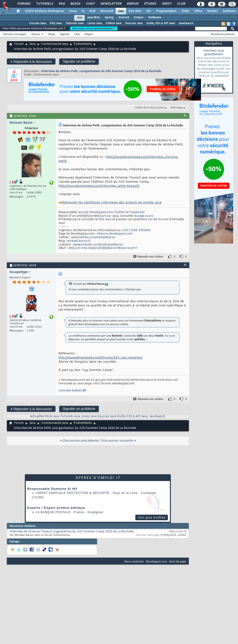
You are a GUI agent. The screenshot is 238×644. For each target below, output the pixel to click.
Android (124, 18)
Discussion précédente (81, 441)
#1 (185, 115)
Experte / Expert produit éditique (56, 508)
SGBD (185, 11)
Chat (90, 4)
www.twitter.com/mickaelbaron (93, 237)
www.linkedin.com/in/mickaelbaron (98, 245)
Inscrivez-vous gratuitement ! (94, 28)
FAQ (62, 4)
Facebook (137, 212)
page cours (145, 216)
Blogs (75, 4)
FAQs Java (52, 417)
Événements (83, 44)
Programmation (166, 11)
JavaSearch (186, 23)
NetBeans (155, 18)
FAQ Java (56, 23)
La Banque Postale (53, 512)
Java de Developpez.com (95, 212)
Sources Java (134, 23)
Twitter (120, 212)
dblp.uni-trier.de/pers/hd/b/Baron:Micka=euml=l (103, 248)
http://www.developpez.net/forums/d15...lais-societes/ (101, 358)
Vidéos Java (113, 23)
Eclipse (139, 18)
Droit (166, 4)
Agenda (64, 34)
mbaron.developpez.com (114, 234)
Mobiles (212, 11)
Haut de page (178, 561)
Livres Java (95, 23)
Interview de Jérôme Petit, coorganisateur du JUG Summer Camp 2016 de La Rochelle (101, 71)
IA (83, 11)
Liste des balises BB (72, 391)
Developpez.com (156, 561)
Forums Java (37, 23)
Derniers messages (15, 34)
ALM (92, 11)
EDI (149, 11)
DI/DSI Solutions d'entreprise (44, 11)
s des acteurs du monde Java (112, 203)
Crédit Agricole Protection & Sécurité (72, 493)
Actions (36, 34)
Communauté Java (55, 44)
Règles (89, 34)
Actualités (37, 417)
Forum (19, 44)
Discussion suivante (117, 441)
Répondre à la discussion (31, 62)
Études (150, 4)
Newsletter (111, 4)
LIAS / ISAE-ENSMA (136, 230)
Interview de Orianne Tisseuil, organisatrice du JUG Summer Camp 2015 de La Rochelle (72, 532)
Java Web (93, 18)
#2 (185, 265)
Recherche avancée (223, 34)
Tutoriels (44, 4)
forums (163, 219)
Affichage (177, 108)
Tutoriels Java (74, 23)
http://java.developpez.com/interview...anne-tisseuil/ (99, 186)
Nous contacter (134, 561)
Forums (24, 4)
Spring (109, 18)
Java (121, 11)
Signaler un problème (79, 61)
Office (198, 11)
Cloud (73, 11)
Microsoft (107, 11)
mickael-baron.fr (79, 241)
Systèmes (229, 11)
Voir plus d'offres (152, 518)
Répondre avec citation (148, 257)
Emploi (133, 4)
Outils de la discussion (150, 108)
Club (181, 4)
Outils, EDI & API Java (160, 23)
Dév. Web (135, 11)
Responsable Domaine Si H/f (52, 489)
